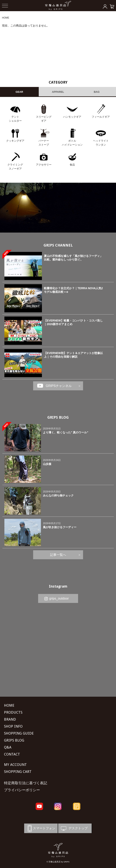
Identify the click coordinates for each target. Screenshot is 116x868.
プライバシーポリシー (22, 790)
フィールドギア (101, 117)
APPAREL (58, 92)
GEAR (19, 92)
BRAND (10, 719)
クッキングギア (15, 141)
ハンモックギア (72, 117)
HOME (6, 18)
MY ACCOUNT (15, 765)
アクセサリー (44, 165)
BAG (97, 92)
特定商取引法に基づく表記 (26, 783)
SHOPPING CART (18, 772)
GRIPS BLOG (58, 417)
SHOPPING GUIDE (19, 733)
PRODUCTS (13, 712)
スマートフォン (41, 828)
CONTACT (12, 754)
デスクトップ (74, 828)
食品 (72, 165)
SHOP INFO (13, 726)
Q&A (8, 747)
